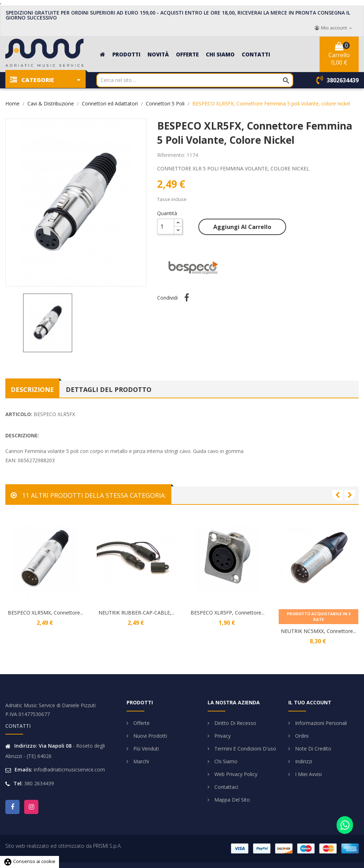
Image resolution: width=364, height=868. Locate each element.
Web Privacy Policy (235, 774)
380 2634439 (39, 783)
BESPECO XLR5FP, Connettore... (227, 613)
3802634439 (343, 80)
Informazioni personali (320, 723)
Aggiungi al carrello (242, 227)
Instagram (31, 807)
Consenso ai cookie (30, 861)
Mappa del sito (231, 800)
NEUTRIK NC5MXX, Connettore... (318, 631)
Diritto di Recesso (235, 723)
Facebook (12, 807)
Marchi (140, 761)
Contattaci (226, 787)
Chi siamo (225, 761)
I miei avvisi (308, 774)
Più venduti (145, 749)
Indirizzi (303, 761)
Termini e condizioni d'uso (245, 749)
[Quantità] (166, 226)
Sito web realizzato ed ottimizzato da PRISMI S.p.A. (63, 846)
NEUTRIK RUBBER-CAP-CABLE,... (136, 613)
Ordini (301, 736)
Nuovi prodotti (149, 736)
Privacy (222, 736)
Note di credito (312, 749)
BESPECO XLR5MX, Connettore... (45, 613)
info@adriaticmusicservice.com (69, 769)
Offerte (141, 723)
